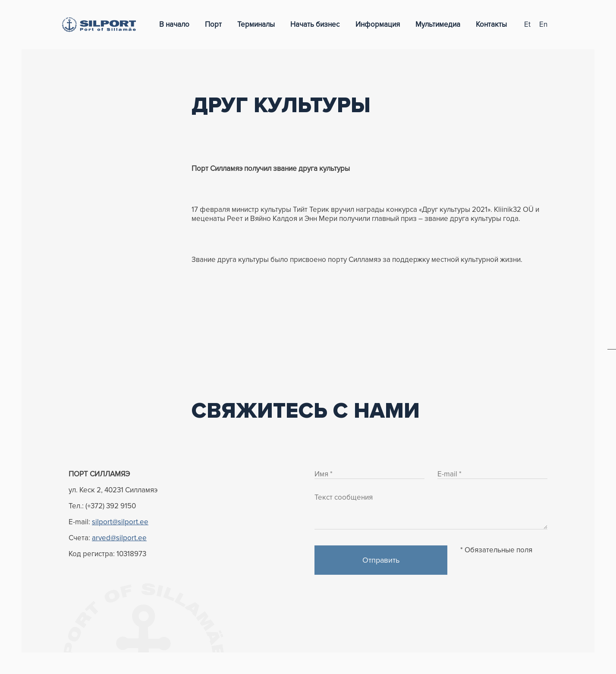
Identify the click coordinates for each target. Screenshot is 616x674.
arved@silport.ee (119, 538)
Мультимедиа (438, 24)
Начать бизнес (315, 24)
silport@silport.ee (120, 522)
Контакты (491, 24)
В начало (174, 24)
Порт (213, 24)
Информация (378, 24)
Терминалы (256, 24)
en (543, 24)
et (527, 24)
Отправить (381, 560)
